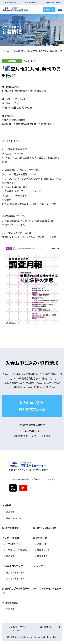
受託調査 (10, 609)
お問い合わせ (49, 9)
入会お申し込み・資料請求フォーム (32, 406)
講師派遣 (10, 556)
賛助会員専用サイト (15, 578)
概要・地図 (42, 544)
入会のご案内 (12, 2)
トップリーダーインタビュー (47, 588)
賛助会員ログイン (54, 2)
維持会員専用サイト (15, 572)
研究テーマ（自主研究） (45, 528)
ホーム (6, 51)
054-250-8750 (32, 431)
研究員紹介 (42, 556)
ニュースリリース (14, 518)
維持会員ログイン (33, 2)
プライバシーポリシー (18, 627)
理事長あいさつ (44, 550)
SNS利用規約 (46, 627)
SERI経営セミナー (14, 544)
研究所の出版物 (10, 528)
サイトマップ (18, 630)
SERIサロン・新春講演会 (17, 550)
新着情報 (18, 51)
